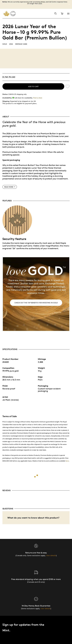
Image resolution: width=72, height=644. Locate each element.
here (67, 461)
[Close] (69, 4)
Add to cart (33, 86)
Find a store (38, 98)
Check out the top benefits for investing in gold (36, 303)
